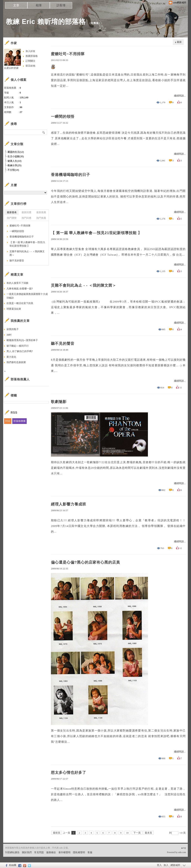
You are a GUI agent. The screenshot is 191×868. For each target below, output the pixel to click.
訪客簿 (61, 5)
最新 (179, 42)
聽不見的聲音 (63, 343)
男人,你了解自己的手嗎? (20, 351)
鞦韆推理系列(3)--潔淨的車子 (22, 340)
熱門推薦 (41, 218)
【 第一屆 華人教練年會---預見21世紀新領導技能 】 (96, 233)
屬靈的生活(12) (16, 152)
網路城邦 (175, 865)
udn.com (182, 852)
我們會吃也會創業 (16, 362)
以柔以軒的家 (11, 68)
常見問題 (39, 852)
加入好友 (30, 51)
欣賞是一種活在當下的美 (20, 303)
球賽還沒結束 (14, 309)
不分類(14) (13, 170)
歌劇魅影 (59, 402)
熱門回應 (26, 218)
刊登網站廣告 (12, 852)
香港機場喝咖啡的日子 (71, 175)
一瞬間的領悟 (63, 116)
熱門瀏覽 (12, 218)
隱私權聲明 (79, 852)
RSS (8, 421)
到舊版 (95, 23)
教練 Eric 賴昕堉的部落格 (46, 22)
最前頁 (57, 833)
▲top (183, 848)
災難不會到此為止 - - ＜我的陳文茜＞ (84, 285)
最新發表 (12, 212)
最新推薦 (41, 212)
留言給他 (30, 66)
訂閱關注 (30, 61)
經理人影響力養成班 (69, 504)
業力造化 (11, 357)
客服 (90, 852)
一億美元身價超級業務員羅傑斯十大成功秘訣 (27, 296)
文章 (16, 5)
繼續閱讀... (180, 96)
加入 (166, 865)
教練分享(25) (14, 165)
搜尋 (44, 132)
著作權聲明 (64, 852)
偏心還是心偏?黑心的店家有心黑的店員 (85, 562)
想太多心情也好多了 (69, 772)
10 (127, 833)
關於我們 (27, 852)
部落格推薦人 (20, 379)
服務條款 (51, 852)
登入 (159, 865)
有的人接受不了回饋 (17, 283)
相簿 (39, 5)
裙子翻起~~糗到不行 (18, 346)
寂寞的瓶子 (13, 329)
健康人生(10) (14, 161)
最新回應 (26, 212)
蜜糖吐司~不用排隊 (68, 54)
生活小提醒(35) (16, 156)
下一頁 (137, 833)
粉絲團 (13, 865)
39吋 (9, 335)
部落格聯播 (19, 421)
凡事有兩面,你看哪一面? (20, 289)
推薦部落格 (32, 56)
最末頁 (148, 833)
